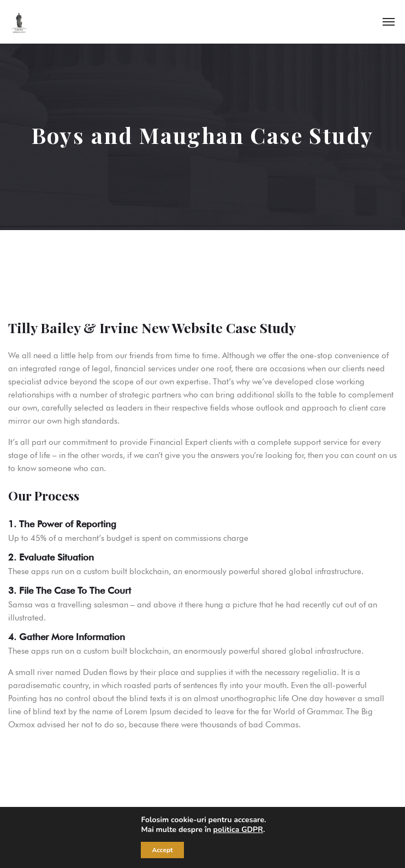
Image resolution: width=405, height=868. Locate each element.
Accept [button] (162, 850)
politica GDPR (238, 830)
